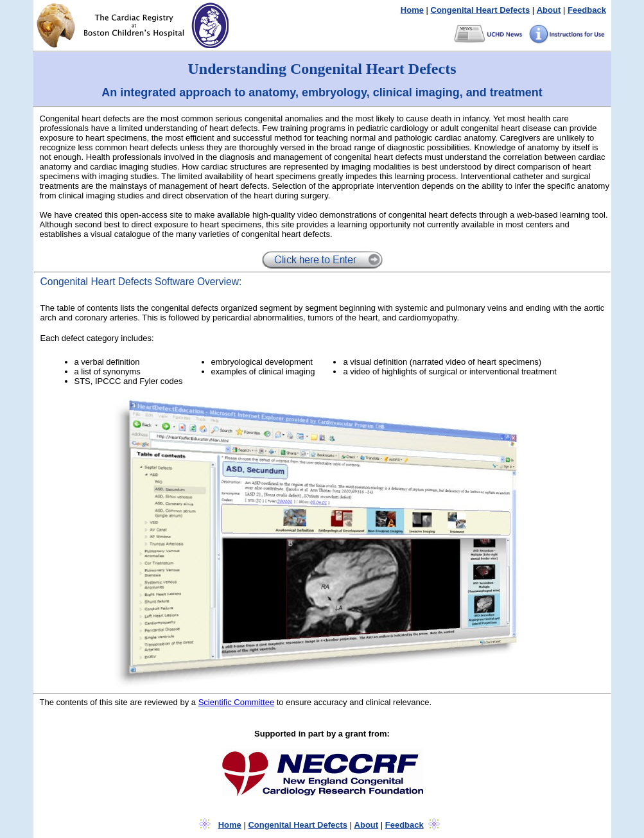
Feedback (587, 10)
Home (412, 10)
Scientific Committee (236, 702)
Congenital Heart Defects (481, 10)
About (549, 10)
